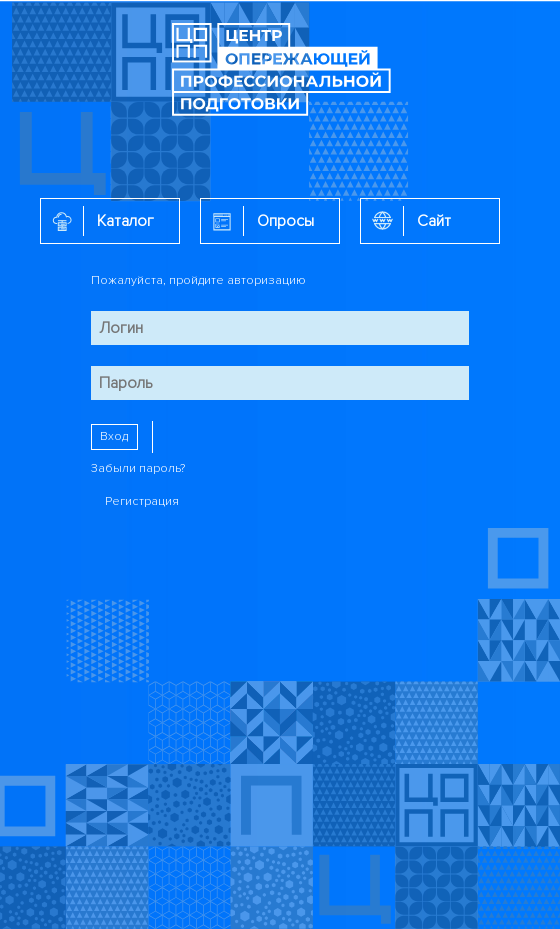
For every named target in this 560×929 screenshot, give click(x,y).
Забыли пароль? (138, 468)
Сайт (434, 221)
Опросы (285, 221)
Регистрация (142, 501)
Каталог (125, 221)
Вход (114, 436)
